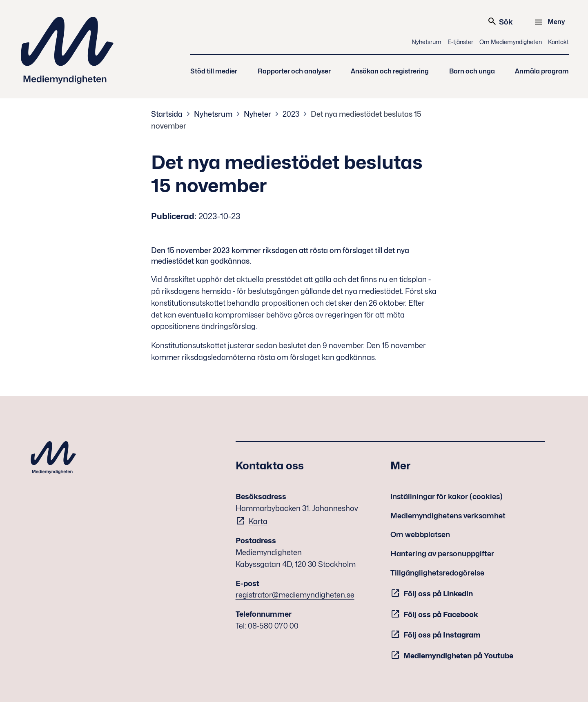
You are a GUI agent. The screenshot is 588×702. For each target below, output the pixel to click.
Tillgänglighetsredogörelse (437, 573)
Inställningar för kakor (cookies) (447, 497)
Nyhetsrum (427, 42)
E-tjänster (460, 42)
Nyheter (257, 114)
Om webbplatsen (420, 534)
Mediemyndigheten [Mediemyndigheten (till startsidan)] (67, 50)
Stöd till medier (214, 71)
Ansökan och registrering (390, 71)
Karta (258, 521)
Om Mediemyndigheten (511, 42)
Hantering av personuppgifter (442, 554)
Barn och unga (472, 71)
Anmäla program (542, 71)
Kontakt (558, 42)
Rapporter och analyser (294, 71)
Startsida (167, 114)
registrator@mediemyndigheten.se (295, 595)
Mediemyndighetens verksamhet (448, 516)
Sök (500, 21)
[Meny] (551, 22)
